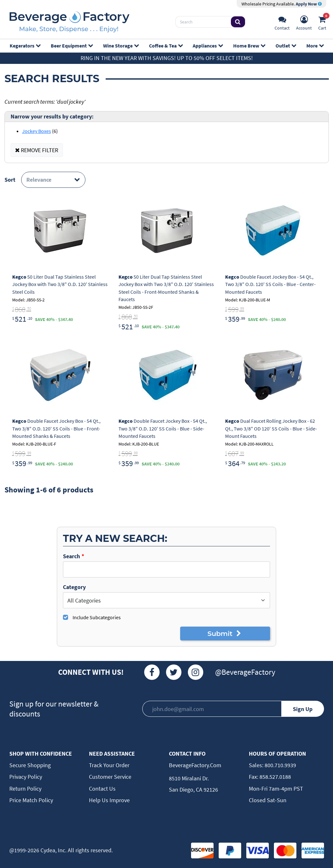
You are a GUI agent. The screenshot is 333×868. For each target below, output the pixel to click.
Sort (10, 180)
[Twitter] (174, 672)
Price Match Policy (31, 800)
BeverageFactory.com (195, 765)
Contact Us (102, 789)
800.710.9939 (280, 765)
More (315, 46)
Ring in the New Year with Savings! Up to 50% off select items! (167, 58)
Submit (225, 634)
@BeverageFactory (245, 672)
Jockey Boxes (37, 131)
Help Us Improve (109, 800)
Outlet (286, 46)
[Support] (282, 22)
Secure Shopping (30, 765)
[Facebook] (152, 672)
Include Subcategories (97, 617)
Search (71, 556)
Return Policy (25, 789)
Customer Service (110, 777)
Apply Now (309, 4)
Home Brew (249, 46)
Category (74, 587)
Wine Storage (121, 46)
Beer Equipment (72, 46)
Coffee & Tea (166, 46)
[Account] (304, 22)
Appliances (208, 46)
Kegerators (25, 46)
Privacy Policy (26, 777)
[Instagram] (196, 672)
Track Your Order (109, 765)
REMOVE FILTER (37, 150)
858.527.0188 (275, 777)
